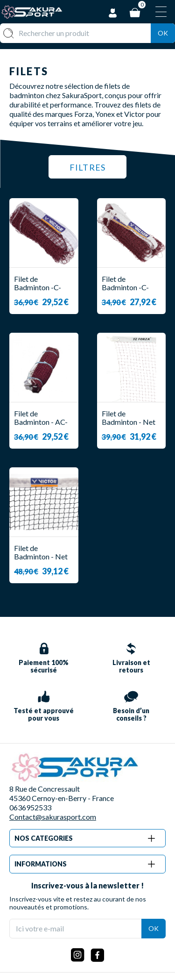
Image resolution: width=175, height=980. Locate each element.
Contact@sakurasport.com (53, 817)
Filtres (87, 167)
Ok (163, 33)
